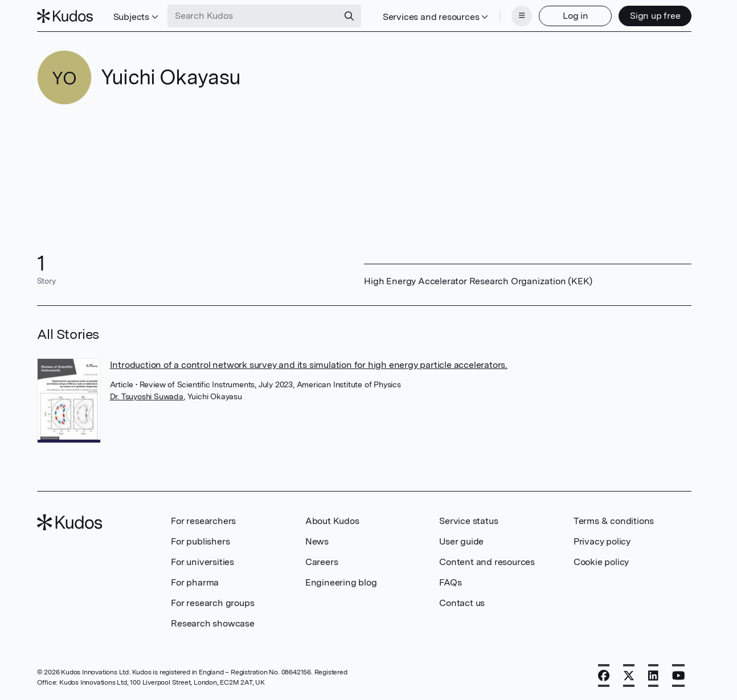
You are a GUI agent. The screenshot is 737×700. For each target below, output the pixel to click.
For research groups (212, 603)
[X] (629, 676)
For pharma (195, 582)
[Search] (349, 16)
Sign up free (655, 16)
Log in (576, 16)
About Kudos (332, 521)
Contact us (462, 603)
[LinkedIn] (653, 676)
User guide (461, 541)
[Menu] (522, 16)
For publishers (200, 541)
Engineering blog (341, 582)
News (317, 541)
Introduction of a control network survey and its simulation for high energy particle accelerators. (309, 365)
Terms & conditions (614, 521)
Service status (468, 521)
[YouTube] (679, 676)
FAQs (450, 582)
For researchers (203, 521)
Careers (322, 562)
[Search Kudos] (253, 16)
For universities (202, 562)
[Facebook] (604, 676)
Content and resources (487, 562)
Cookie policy (601, 562)
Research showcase (213, 623)
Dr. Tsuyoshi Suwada (147, 396)
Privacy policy (602, 541)
